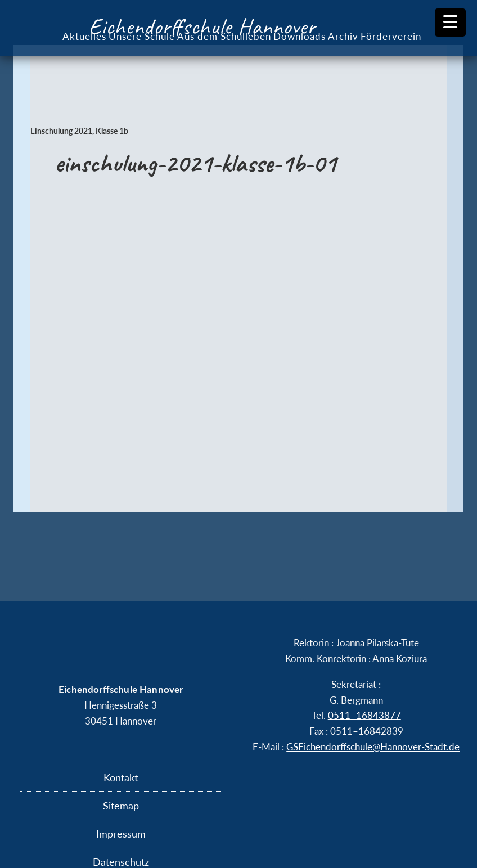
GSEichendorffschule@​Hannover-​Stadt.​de (373, 747)
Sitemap (121, 806)
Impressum (121, 834)
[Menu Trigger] (450, 23)
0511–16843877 (364, 715)
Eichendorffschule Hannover (202, 26)
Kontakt (121, 777)
